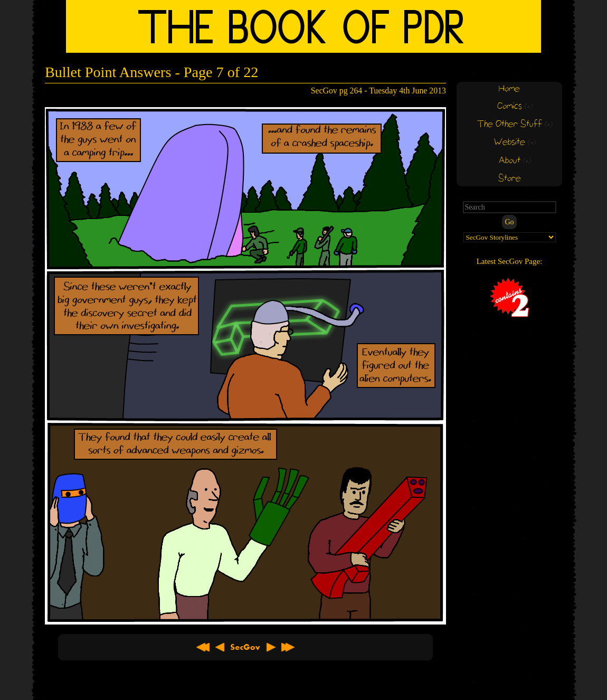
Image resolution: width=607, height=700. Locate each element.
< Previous (220, 647)
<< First (203, 647)
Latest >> (288, 647)
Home (509, 89)
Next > (271, 647)
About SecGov (245, 647)
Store (510, 179)
